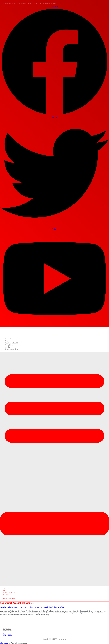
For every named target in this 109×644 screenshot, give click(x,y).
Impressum (7, 629)
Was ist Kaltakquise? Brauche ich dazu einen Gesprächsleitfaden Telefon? (32, 607)
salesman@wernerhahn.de (47, 3)
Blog (6, 341)
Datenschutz (8, 631)
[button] (54, 469)
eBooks (7, 347)
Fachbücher (9, 345)
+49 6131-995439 (32, 3)
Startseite (8, 339)
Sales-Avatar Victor (12, 349)
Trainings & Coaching (12, 343)
